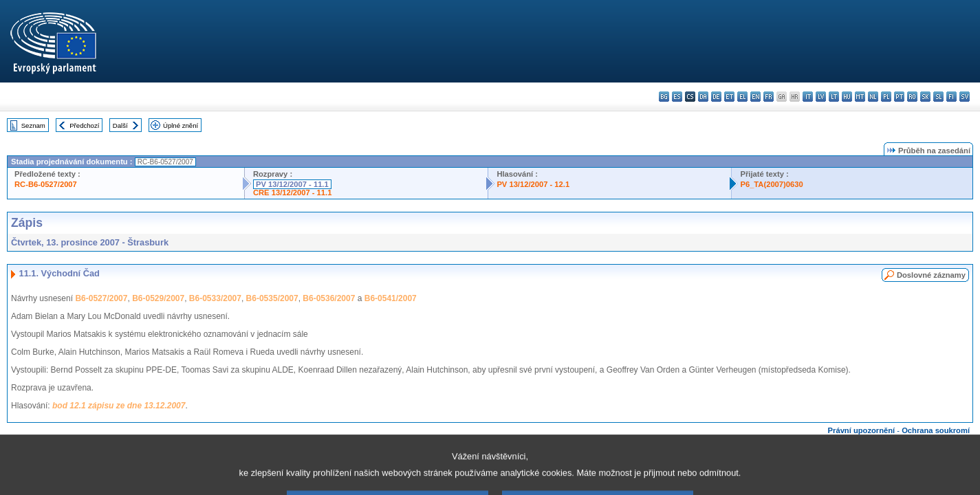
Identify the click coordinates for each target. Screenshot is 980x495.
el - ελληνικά (742, 97)
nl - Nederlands (873, 97)
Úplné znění (181, 125)
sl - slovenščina (938, 97)
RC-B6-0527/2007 (46, 184)
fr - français (769, 97)
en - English (755, 97)
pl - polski (886, 97)
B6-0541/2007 (391, 298)
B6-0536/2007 (329, 298)
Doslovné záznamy (931, 275)
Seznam (33, 125)
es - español (677, 97)
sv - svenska (965, 97)
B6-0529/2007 (158, 298)
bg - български (664, 97)
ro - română (912, 97)
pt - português (899, 97)
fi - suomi (951, 97)
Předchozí (84, 125)
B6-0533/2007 (215, 298)
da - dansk (703, 97)
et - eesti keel (729, 97)
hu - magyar (847, 97)
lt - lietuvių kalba (834, 97)
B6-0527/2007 (101, 298)
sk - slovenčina (925, 97)
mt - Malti (860, 97)
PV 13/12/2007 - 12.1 (533, 184)
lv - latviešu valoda (821, 97)
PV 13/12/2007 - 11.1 (292, 184)
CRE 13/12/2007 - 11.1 (292, 192)
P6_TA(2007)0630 (771, 184)
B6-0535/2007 (272, 298)
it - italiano (808, 97)
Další (120, 125)
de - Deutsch (716, 97)
